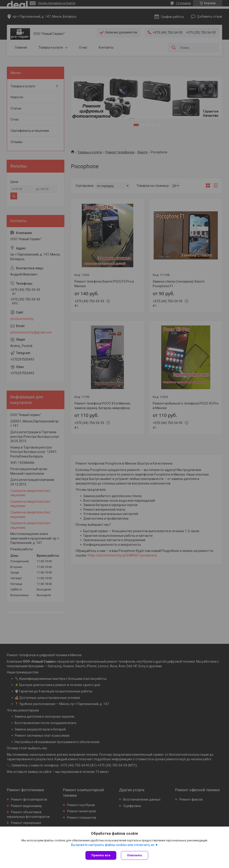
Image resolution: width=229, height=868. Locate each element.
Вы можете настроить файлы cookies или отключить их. (113, 845)
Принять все (101, 855)
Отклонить (135, 855)
